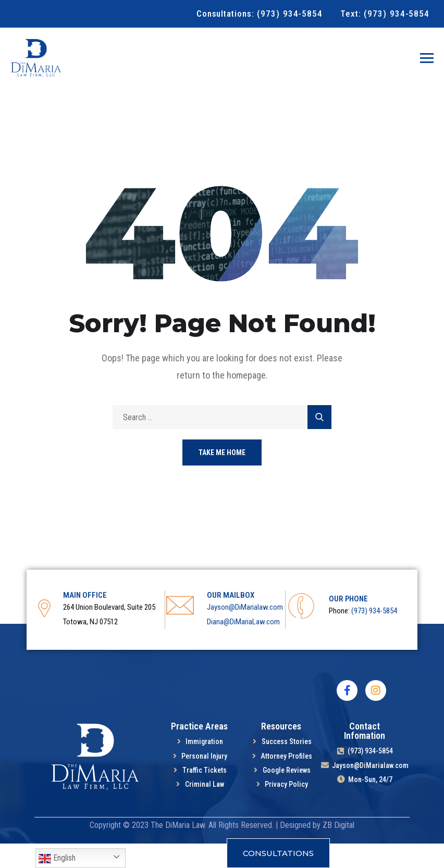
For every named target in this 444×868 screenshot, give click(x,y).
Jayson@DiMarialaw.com (245, 632)
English (57, 859)
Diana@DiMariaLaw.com (243, 646)
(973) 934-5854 (374, 635)
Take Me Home (222, 477)
